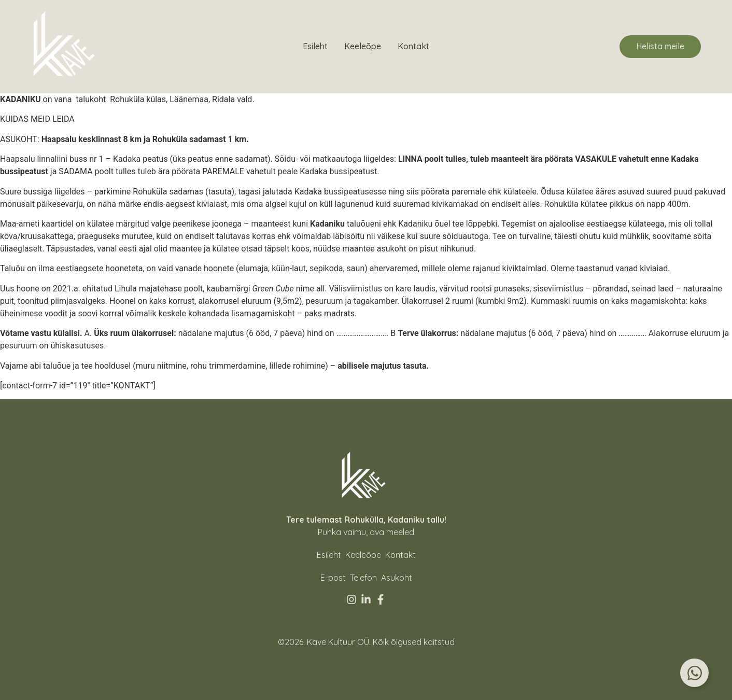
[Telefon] (363, 578)
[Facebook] (381, 599)
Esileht (315, 46)
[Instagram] (351, 599)
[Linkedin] (366, 599)
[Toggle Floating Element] (694, 673)
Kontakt (413, 46)
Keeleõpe (363, 46)
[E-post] (333, 578)
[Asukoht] (397, 578)
